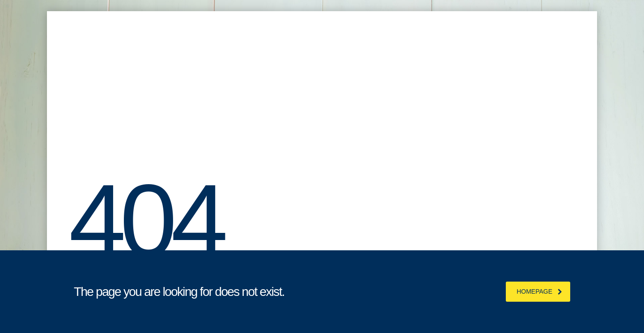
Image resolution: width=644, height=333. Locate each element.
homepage (539, 291)
